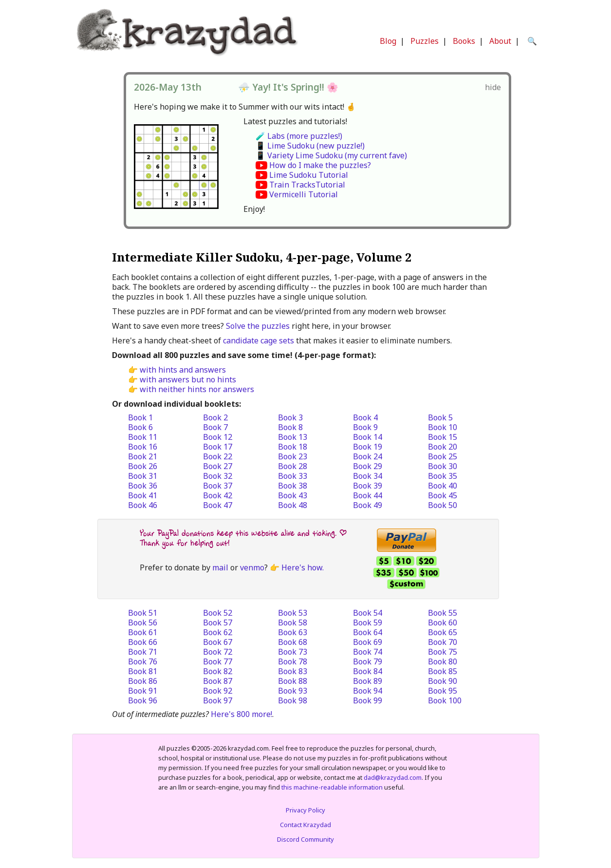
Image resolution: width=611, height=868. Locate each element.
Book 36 (143, 486)
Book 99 (368, 700)
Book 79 (368, 661)
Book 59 (368, 623)
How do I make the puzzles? (320, 165)
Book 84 (368, 671)
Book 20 (443, 447)
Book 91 (143, 691)
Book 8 (290, 427)
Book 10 (443, 427)
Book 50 (443, 505)
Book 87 (218, 681)
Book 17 (218, 447)
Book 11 (143, 437)
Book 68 (293, 642)
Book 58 (293, 623)
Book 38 (293, 486)
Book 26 (143, 466)
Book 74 (368, 652)
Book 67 (218, 642)
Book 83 (293, 671)
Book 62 (218, 632)
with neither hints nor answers (197, 389)
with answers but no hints (188, 379)
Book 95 (443, 691)
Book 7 (215, 427)
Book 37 (218, 486)
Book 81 (143, 671)
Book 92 (218, 691)
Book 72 (218, 652)
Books (464, 41)
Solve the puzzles (258, 326)
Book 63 (293, 632)
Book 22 (218, 456)
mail (220, 567)
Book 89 (368, 681)
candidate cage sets (259, 340)
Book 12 (218, 437)
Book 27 (218, 466)
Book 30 (443, 466)
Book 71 (143, 652)
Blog (388, 41)
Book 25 (443, 456)
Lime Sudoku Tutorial (309, 175)
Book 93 (293, 691)
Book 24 (368, 456)
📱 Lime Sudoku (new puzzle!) (310, 146)
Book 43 (293, 495)
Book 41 (143, 495)
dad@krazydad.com (393, 777)
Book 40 (443, 486)
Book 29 (368, 466)
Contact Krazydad (305, 825)
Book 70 (443, 642)
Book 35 (443, 476)
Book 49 (368, 505)
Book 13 (293, 437)
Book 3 (290, 417)
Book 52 (218, 613)
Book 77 (218, 661)
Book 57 (218, 623)
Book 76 (143, 661)
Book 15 (443, 437)
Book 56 (143, 623)
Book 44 (368, 495)
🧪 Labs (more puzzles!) (299, 136)
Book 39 (368, 486)
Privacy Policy (305, 810)
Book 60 (443, 623)
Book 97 (218, 700)
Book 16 (143, 447)
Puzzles (425, 41)
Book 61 (143, 632)
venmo (252, 567)
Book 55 (443, 613)
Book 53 (293, 613)
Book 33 (293, 476)
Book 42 (218, 495)
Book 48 (293, 505)
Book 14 (368, 437)
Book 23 (293, 456)
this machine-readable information (332, 787)
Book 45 (443, 495)
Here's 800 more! (241, 714)
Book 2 (215, 417)
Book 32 (218, 476)
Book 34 (368, 476)
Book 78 (293, 661)
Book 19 (368, 447)
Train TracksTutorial (307, 185)
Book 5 (440, 417)
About (500, 41)
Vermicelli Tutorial (304, 194)
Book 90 (443, 681)
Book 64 (368, 632)
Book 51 (143, 613)
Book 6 (140, 427)
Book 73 (293, 652)
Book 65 (443, 632)
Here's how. (303, 567)
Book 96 (143, 700)
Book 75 (443, 652)
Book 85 (443, 671)
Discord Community (305, 839)
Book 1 (140, 417)
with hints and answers (183, 370)
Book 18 (293, 447)
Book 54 (368, 613)
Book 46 (143, 505)
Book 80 (443, 661)
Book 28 (293, 466)
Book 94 (368, 691)
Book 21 (143, 456)
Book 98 (293, 700)
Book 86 (143, 681)
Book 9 (365, 427)
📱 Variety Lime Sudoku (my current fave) (331, 155)
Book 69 (368, 642)
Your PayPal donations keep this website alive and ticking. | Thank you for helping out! (243, 538)
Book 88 (293, 681)
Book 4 (365, 417)
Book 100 (445, 700)
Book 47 (218, 505)
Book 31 (143, 476)
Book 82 (218, 671)
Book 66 (143, 642)
